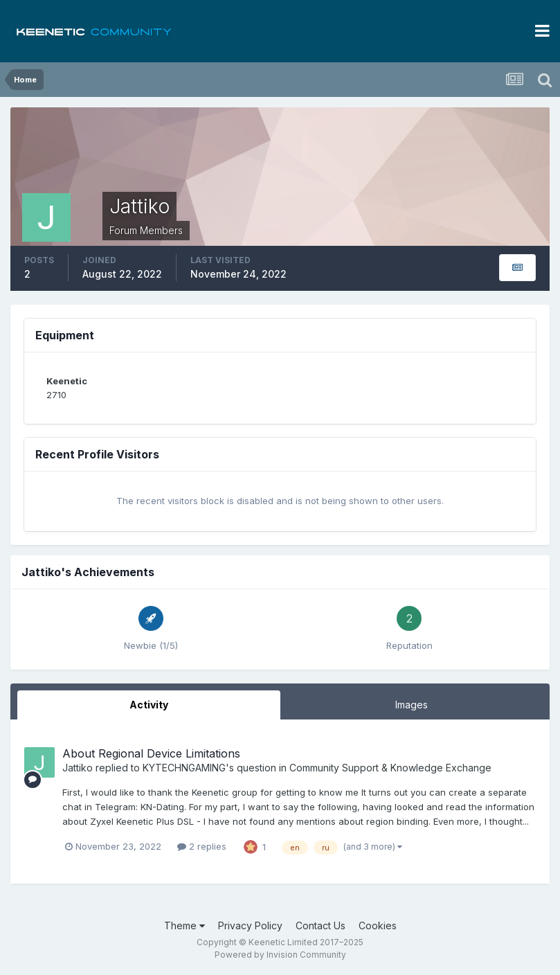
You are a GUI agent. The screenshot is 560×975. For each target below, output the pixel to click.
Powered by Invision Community (280, 955)
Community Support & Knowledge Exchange (390, 768)
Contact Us (320, 925)
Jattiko (78, 768)
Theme (184, 925)
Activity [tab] (149, 705)
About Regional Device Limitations (151, 753)
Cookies (378, 925)
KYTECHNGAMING (184, 768)
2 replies (202, 846)
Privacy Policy (250, 925)
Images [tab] (412, 705)
